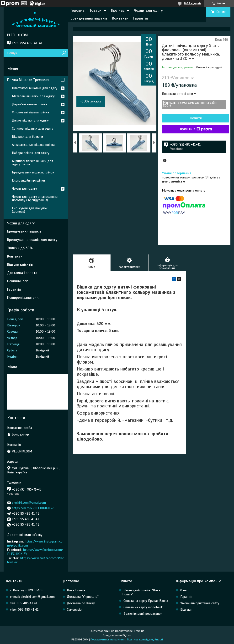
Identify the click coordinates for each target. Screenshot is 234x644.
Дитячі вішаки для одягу (30, 120)
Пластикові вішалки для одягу (35, 88)
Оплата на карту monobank (143, 607)
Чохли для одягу (148, 10)
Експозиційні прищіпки (28, 180)
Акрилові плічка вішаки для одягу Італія (32, 163)
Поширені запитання (24, 298)
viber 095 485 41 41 (24, 610)
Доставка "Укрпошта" (83, 597)
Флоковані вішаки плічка (30, 112)
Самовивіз (74, 610)
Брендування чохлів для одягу (32, 240)
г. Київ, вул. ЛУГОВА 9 (26, 590)
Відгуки (186, 610)
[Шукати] (64, 53)
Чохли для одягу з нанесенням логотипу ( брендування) (35, 198)
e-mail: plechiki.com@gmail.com (32, 597)
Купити (196, 118)
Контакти (120, 18)
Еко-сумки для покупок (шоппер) (30, 210)
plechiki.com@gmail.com (29, 503)
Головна (77, 10)
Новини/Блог (17, 281)
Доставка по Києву (81, 603)
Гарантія (141, 18)
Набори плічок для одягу (31, 153)
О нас (184, 590)
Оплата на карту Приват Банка (146, 601)
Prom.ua (139, 631)
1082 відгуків (193, 3)
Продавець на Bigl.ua (117, 635)
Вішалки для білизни (27, 137)
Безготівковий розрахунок (143, 614)
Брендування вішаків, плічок (33, 172)
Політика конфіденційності (145, 639)
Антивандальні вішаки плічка (33, 145)
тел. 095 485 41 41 (24, 603)
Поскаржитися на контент (108, 639)
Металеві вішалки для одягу (33, 96)
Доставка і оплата (22, 273)
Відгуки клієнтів (20, 264)
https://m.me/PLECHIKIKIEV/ (33, 508)
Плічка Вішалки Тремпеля (28, 80)
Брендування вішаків (89, 18)
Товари (95, 10)
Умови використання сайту (200, 603)
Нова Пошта (76, 590)
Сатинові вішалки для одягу (33, 129)
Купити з (196, 129)
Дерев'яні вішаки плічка (29, 104)
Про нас (118, 10)
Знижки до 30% (20, 248)
